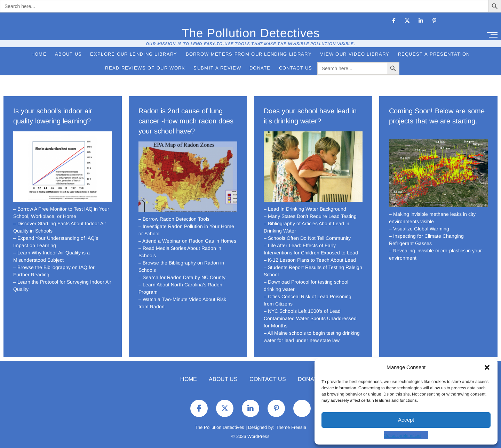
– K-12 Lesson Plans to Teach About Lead (310, 260)
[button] (487, 367)
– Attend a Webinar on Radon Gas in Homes (187, 241)
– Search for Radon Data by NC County (182, 277)
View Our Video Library (355, 54)
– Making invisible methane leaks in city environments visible (432, 218)
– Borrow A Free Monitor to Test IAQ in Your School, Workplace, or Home (61, 213)
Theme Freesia (291, 427)
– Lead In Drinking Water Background (305, 209)
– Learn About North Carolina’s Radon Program (180, 288)
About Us (68, 54)
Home (39, 54)
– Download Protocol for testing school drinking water (306, 286)
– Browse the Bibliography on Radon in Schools (181, 266)
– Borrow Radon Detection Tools (174, 219)
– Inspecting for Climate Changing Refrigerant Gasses (426, 240)
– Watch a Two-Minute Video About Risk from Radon (182, 303)
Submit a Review (217, 68)
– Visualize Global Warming (419, 229)
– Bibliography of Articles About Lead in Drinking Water (307, 227)
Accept (406, 420)
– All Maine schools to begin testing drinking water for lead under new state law (312, 337)
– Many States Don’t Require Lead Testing (310, 216)
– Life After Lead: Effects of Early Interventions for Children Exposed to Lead (311, 249)
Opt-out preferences (403, 435)
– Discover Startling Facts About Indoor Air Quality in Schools (60, 227)
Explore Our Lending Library (134, 54)
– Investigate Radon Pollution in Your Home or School (186, 230)
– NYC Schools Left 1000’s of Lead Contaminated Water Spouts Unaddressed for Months (310, 318)
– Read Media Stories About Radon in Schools (180, 252)
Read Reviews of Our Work (145, 68)
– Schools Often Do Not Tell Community (307, 238)
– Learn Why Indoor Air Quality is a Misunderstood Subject (51, 256)
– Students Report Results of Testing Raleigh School (313, 271)
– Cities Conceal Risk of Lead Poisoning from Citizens (308, 300)
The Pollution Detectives (250, 33)
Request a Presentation (434, 54)
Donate (260, 68)
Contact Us (296, 68)
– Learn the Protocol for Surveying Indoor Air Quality (62, 286)
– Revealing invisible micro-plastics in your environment (435, 254)
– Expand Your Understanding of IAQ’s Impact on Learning (56, 242)
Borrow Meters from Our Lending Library (249, 54)
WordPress (259, 436)
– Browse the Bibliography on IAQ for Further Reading (54, 271)
